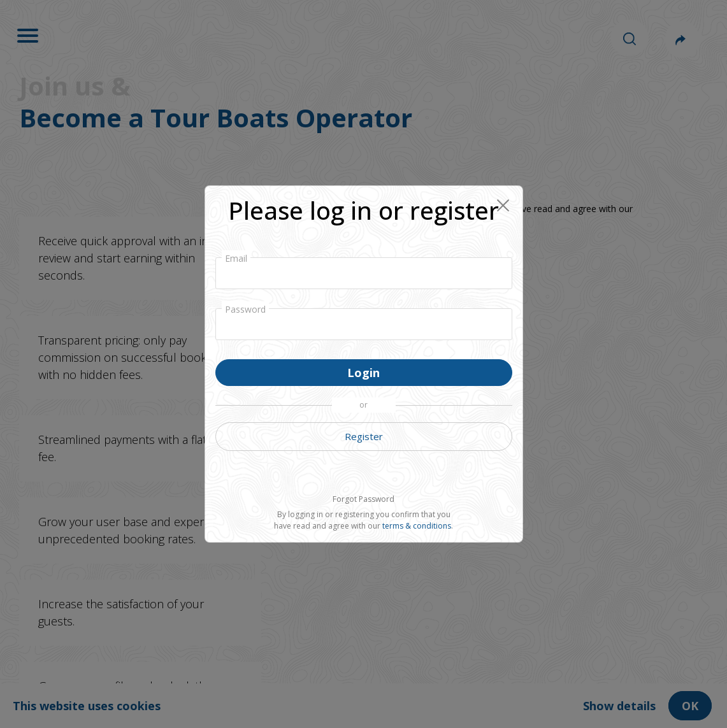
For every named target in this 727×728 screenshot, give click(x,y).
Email (236, 258)
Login (363, 373)
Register (364, 436)
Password (245, 309)
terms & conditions (417, 526)
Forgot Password (363, 499)
